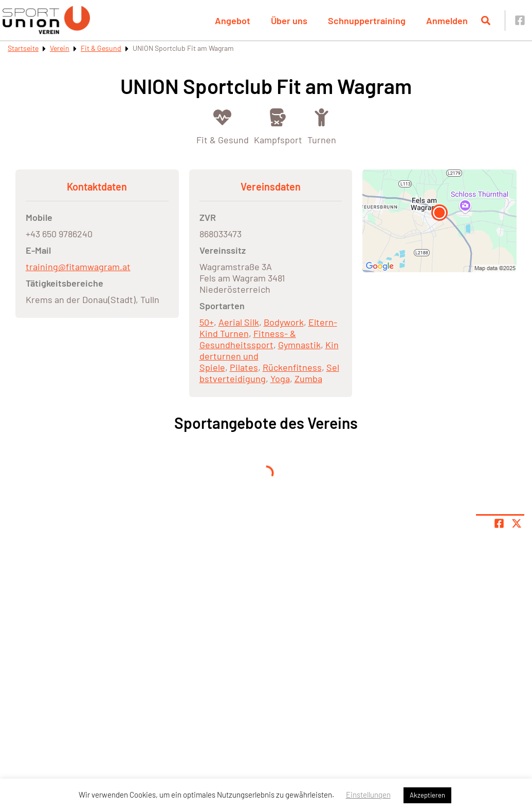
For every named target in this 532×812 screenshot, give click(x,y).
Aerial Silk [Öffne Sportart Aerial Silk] (239, 322)
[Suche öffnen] (486, 21)
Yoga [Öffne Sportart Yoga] (280, 379)
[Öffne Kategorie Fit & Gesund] (223, 126)
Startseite (23, 48)
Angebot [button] (233, 21)
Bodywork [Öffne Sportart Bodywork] (284, 322)
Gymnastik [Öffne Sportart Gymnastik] (299, 345)
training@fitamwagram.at (78, 267)
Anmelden (447, 21)
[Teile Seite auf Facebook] (499, 523)
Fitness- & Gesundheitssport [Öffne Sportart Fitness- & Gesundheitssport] (248, 339)
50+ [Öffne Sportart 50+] (207, 322)
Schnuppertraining (367, 21)
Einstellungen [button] (368, 795)
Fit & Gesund (101, 48)
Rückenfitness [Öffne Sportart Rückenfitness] (292, 367)
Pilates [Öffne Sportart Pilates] (244, 367)
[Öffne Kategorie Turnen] (322, 126)
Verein (60, 48)
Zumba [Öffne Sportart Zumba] (308, 379)
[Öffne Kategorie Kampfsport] (278, 126)
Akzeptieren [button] (427, 795)
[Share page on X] (517, 523)
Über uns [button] (289, 21)
